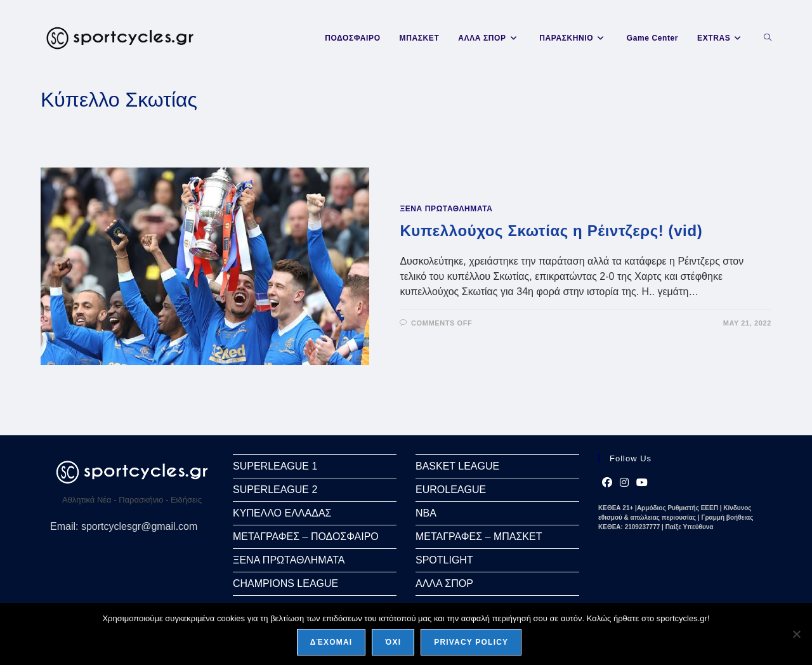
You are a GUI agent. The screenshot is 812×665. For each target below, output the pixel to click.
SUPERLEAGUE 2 (275, 490)
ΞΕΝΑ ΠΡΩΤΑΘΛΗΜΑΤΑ (446, 209)
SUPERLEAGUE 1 (275, 466)
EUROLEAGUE (451, 490)
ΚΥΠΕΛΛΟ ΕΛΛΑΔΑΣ (282, 513)
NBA (426, 513)
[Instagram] (624, 483)
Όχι (393, 642)
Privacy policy (471, 642)
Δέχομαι (331, 642)
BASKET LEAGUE (457, 466)
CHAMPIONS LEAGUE (285, 583)
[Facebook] (607, 483)
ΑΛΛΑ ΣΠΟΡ (444, 583)
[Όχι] (796, 634)
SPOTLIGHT (444, 560)
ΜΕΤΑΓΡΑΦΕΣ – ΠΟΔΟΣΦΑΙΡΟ (306, 537)
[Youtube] (642, 483)
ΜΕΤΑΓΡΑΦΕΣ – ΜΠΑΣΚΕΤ (479, 537)
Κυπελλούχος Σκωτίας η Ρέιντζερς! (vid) (551, 231)
